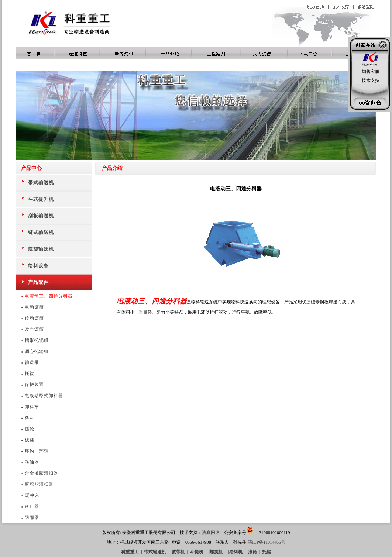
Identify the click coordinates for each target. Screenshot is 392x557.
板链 (30, 440)
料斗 (30, 418)
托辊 (30, 374)
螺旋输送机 (41, 249)
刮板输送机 (41, 216)
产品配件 (38, 282)
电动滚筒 (34, 307)
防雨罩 (32, 518)
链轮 (30, 429)
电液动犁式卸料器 (44, 396)
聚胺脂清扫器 (39, 484)
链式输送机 (41, 232)
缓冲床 (32, 495)
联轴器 (32, 462)
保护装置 (34, 385)
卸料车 (32, 407)
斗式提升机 (41, 199)
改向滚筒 (34, 329)
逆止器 (32, 506)
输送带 (32, 362)
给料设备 (38, 266)
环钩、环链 (37, 451)
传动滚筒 (34, 318)
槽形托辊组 (37, 340)
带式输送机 (41, 183)
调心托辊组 (37, 351)
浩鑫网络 (211, 533)
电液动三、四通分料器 (49, 296)
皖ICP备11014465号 (267, 542)
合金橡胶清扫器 (42, 473)
